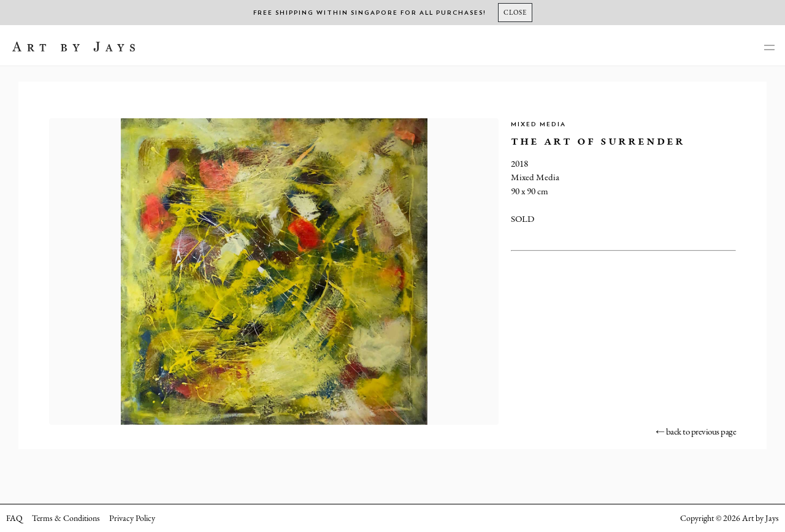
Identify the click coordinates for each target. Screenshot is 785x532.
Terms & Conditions (66, 518)
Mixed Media (538, 124)
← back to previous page (696, 431)
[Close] (515, 13)
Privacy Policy (132, 518)
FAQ (14, 518)
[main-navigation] (769, 48)
